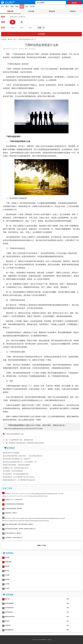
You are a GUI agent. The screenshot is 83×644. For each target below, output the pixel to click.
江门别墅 (7, 588)
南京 (68, 612)
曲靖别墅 (7, 566)
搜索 (74, 3)
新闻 (17, 6)
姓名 (3, 17)
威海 (68, 599)
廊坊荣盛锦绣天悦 (9, 630)
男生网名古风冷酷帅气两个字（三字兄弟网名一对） (20, 462)
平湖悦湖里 (8, 625)
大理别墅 (7, 584)
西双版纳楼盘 (8, 562)
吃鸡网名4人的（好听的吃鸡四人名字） (16, 468)
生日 (3, 28)
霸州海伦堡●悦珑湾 (10, 617)
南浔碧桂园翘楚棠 (9, 603)
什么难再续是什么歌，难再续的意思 (21, 440)
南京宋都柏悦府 (9, 612)
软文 (22, 6)
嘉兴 (68, 621)
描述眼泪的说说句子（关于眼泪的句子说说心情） (19, 480)
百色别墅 (7, 575)
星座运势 (52, 11)
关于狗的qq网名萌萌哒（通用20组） (14, 508)
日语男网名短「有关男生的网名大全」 (14, 538)
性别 (3, 22)
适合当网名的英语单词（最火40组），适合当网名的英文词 (23, 456)
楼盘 (12, 6)
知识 (27, 6)
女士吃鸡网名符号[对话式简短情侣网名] (15, 504)
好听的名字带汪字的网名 (11, 453)
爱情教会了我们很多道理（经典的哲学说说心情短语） (27, 443)
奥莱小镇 (7, 599)
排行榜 (32, 6)
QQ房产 (7, 3)
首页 (2, 6)
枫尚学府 (7, 621)
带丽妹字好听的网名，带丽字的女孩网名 (16, 465)
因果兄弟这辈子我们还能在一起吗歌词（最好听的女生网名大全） (21, 529)
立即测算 (41, 34)
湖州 (68, 603)
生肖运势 (31, 11)
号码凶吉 (73, 11)
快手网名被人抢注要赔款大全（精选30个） (17, 459)
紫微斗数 (10, 11)
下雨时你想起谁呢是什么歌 (14, 434)
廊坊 (68, 617)
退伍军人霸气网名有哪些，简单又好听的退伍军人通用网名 (19, 524)
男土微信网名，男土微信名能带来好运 (16, 474)
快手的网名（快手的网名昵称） (13, 471)
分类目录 (43, 640)
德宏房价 (7, 571)
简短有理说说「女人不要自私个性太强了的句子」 (19, 477)
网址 (7, 6)
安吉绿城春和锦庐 (9, 608)
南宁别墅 (7, 557)
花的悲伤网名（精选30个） (12, 513)
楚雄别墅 (7, 579)
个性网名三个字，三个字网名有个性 (14, 500)
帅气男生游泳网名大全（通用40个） (14, 533)
